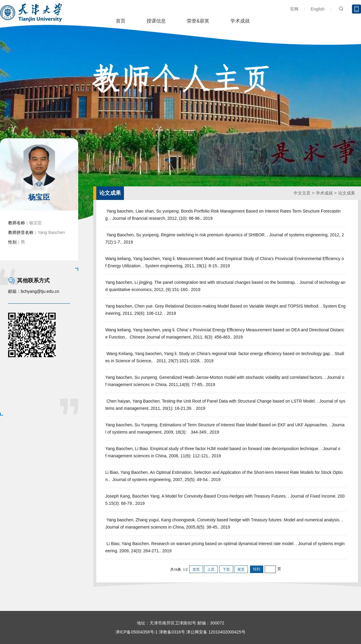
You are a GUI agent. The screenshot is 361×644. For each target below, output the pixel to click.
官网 (294, 9)
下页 (226, 569)
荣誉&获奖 (198, 21)
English (318, 9)
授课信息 (156, 21)
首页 (121, 21)
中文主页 (302, 193)
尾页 (241, 569)
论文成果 (347, 193)
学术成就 (240, 21)
